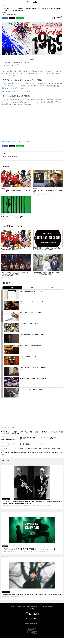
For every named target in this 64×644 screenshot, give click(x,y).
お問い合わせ (32, 609)
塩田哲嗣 (14, 15)
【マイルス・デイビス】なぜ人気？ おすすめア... (33, 389)
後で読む (57, 18)
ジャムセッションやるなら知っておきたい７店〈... (33, 378)
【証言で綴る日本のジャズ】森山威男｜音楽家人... (33, 367)
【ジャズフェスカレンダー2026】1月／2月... (32, 356)
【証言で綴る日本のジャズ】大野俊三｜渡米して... (33, 335)
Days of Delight (6, 15)
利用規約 (19, 606)
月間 (52, 288)
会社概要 (13, 606)
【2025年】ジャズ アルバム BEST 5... (30, 324)
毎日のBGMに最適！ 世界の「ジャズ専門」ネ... (33, 313)
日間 (12, 288)
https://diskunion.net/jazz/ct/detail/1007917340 (16, 91)
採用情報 (50, 606)
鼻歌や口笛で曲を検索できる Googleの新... (31, 291)
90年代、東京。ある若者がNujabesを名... (31, 345)
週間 (32, 288)
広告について (38, 606)
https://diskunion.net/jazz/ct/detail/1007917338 (16, 141)
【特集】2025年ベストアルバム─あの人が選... (32, 302)
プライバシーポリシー (28, 606)
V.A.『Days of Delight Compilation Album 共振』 (16, 63)
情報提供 (44, 606)
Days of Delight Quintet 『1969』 (12, 65)
